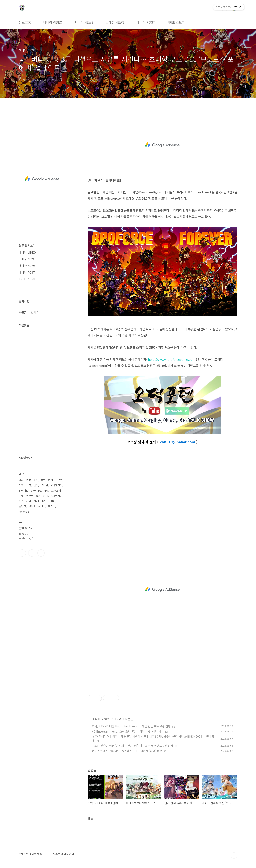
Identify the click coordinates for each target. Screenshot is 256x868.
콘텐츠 (22, 506)
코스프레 (56, 490)
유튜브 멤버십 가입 (63, 854)
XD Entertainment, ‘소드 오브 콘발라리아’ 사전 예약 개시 (128, 731)
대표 (21, 485)
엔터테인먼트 (41, 501)
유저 (38, 496)
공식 (29, 485)
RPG (46, 490)
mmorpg (24, 511)
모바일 (44, 485)
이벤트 (30, 496)
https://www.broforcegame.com (172, 359)
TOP (234, 856)
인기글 (35, 312)
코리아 (32, 506)
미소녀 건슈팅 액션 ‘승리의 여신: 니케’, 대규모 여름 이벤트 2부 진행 (132, 746)
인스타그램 (32, 553)
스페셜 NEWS (115, 22)
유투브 (41, 553)
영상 (29, 480)
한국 (33, 490)
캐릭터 (52, 506)
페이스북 (22, 553)
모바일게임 (56, 485)
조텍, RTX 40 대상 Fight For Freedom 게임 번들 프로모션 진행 (131, 726)
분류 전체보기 (27, 245)
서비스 (42, 506)
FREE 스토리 (176, 22)
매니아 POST (146, 22)
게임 (29, 501)
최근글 (23, 312)
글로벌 (59, 480)
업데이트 (24, 490)
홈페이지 (55, 496)
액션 (53, 501)
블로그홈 (25, 22)
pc (40, 490)
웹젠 (50, 480)
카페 (21, 480)
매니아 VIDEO (53, 22)
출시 (36, 480)
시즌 (21, 501)
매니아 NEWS (84, 22)
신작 (36, 485)
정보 (43, 480)
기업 (21, 496)
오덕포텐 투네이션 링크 (32, 854)
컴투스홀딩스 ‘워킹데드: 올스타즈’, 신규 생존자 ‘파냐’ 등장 (127, 751)
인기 (45, 496)
